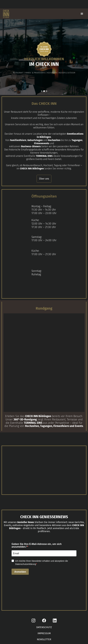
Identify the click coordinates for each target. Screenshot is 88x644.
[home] (5, 14)
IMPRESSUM (44, 633)
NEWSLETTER (44, 639)
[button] (82, 14)
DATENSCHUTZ (44, 627)
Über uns (44, 179)
